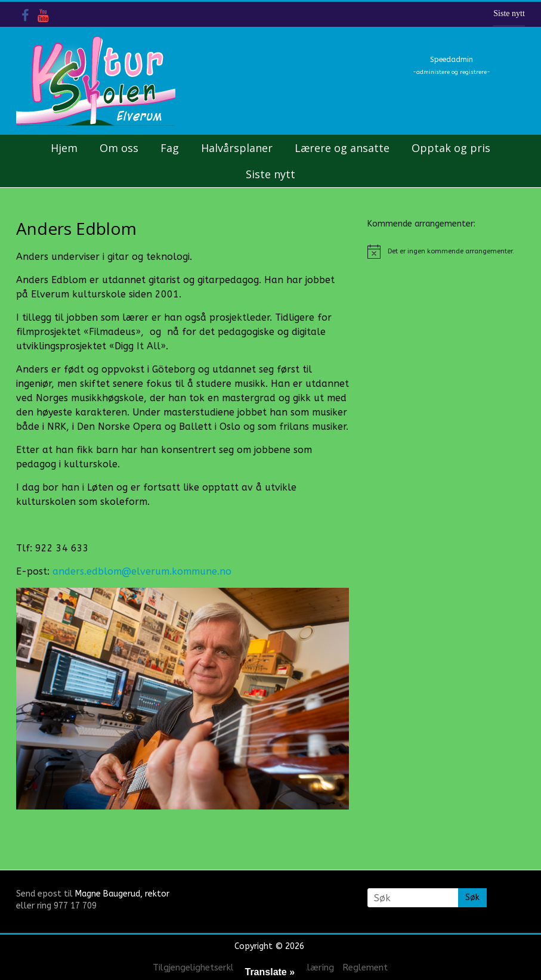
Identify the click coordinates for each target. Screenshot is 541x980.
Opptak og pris (451, 148)
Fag (170, 148)
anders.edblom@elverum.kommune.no (142, 571)
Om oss (119, 148)
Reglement (365, 967)
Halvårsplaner (237, 148)
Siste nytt (509, 13)
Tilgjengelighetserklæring (205, 967)
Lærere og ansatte (342, 148)
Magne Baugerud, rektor (122, 894)
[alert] (446, 252)
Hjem (64, 148)
